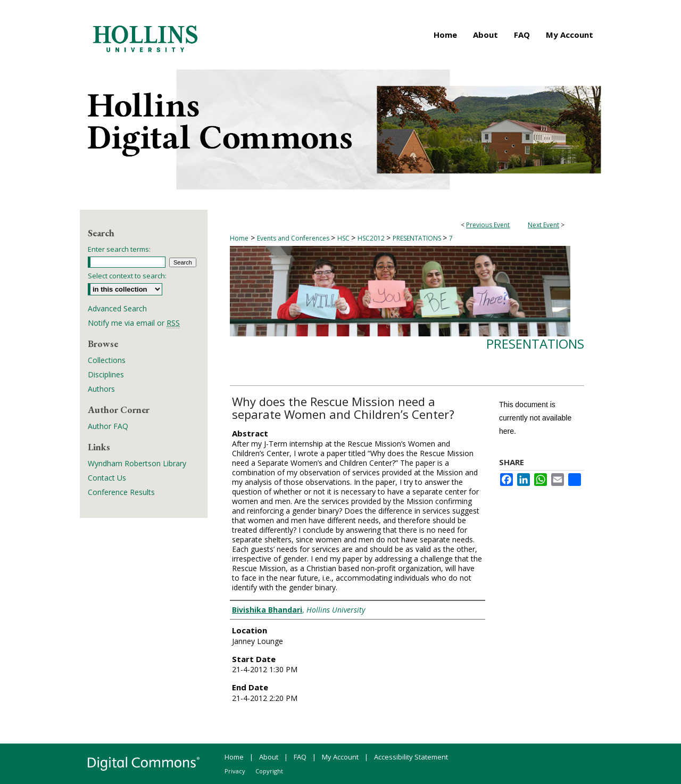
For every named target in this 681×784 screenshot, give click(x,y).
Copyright (269, 771)
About (269, 757)
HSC (344, 238)
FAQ (300, 757)
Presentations (535, 344)
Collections (107, 360)
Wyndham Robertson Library (137, 463)
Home (239, 238)
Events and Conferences (294, 238)
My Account (340, 757)
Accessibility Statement (411, 757)
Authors (101, 389)
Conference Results (121, 492)
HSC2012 (372, 238)
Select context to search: (127, 276)
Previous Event (488, 225)
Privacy (235, 771)
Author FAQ (108, 426)
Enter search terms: (119, 249)
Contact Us (107, 478)
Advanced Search (117, 308)
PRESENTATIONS (418, 238)
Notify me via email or (134, 323)
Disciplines (106, 374)
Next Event (543, 225)
